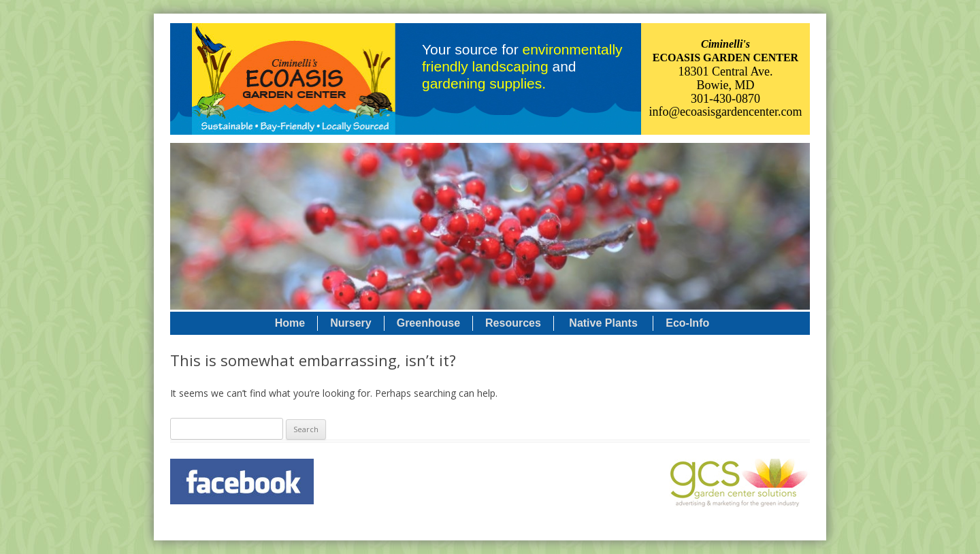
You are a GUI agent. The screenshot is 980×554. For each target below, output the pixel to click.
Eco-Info (687, 323)
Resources (513, 323)
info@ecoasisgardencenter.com (726, 112)
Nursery (350, 323)
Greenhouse (428, 323)
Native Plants (603, 323)
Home (290, 323)
